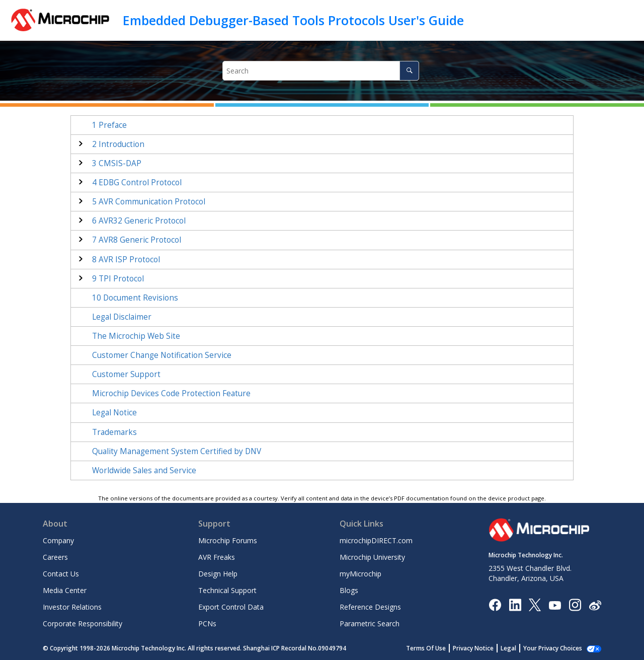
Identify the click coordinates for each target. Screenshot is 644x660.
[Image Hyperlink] (555, 605)
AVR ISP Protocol (126, 260)
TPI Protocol (118, 279)
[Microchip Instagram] (575, 604)
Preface (109, 125)
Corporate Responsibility (83, 624)
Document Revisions (135, 298)
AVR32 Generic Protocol (139, 221)
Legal (508, 648)
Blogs (349, 590)
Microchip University (372, 557)
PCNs (207, 624)
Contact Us (61, 574)
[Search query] (321, 71)
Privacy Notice (473, 648)
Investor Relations (72, 607)
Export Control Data (231, 607)
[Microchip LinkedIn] (515, 604)
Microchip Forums (228, 540)
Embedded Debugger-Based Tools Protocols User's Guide (293, 20)
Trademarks (114, 432)
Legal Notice (114, 413)
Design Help (218, 574)
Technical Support (227, 590)
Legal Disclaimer (122, 317)
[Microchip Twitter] (535, 604)
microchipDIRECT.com (376, 540)
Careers (55, 557)
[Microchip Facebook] (495, 604)
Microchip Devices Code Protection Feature (171, 393)
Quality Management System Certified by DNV (177, 451)
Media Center (65, 590)
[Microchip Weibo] (595, 605)
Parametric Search (370, 624)
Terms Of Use (426, 648)
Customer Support (126, 374)
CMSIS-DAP (117, 163)
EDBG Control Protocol (137, 182)
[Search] (409, 71)
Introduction (118, 144)
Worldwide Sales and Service (144, 470)
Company (58, 540)
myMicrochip (360, 574)
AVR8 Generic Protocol (137, 240)
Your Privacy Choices (553, 648)
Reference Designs (370, 607)
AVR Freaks (217, 557)
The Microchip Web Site (136, 336)
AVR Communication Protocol (149, 202)
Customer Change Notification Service (162, 355)
